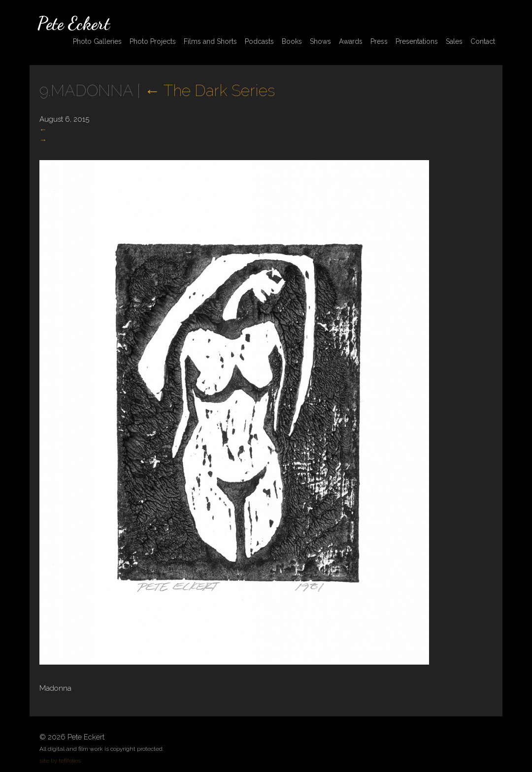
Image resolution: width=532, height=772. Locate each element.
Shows (320, 41)
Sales (454, 41)
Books (292, 41)
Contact (483, 41)
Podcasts (259, 41)
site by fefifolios (60, 761)
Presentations (417, 41)
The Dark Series (210, 90)
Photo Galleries (97, 41)
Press (379, 41)
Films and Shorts (210, 41)
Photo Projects (153, 41)
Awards (351, 41)
